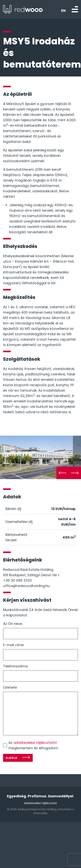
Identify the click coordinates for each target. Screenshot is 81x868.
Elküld (12, 756)
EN (63, 11)
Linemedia (40, 811)
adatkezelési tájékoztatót (35, 741)
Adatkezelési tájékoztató (40, 801)
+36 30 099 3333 (17, 579)
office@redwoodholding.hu (26, 584)
